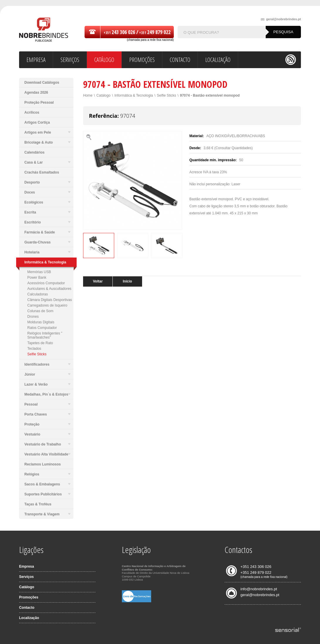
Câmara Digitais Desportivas (50, 300)
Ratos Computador (42, 328)
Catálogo (103, 95)
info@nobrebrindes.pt (259, 589)
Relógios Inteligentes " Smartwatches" (45, 335)
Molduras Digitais (41, 322)
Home (88, 95)
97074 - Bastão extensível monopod (210, 95)
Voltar (98, 281)
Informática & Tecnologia (134, 95)
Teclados (34, 349)
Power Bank (37, 278)
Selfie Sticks (37, 354)
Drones (33, 317)
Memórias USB (39, 272)
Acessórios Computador (46, 283)
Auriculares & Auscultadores (49, 289)
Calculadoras (38, 294)
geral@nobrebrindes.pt (281, 19)
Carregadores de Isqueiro (47, 305)
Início (127, 281)
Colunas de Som (40, 311)
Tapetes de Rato (40, 343)
